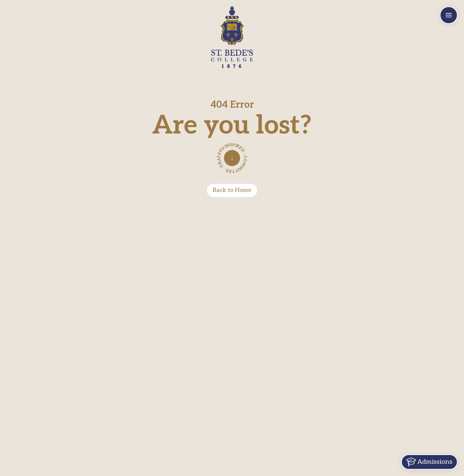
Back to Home (232, 190)
